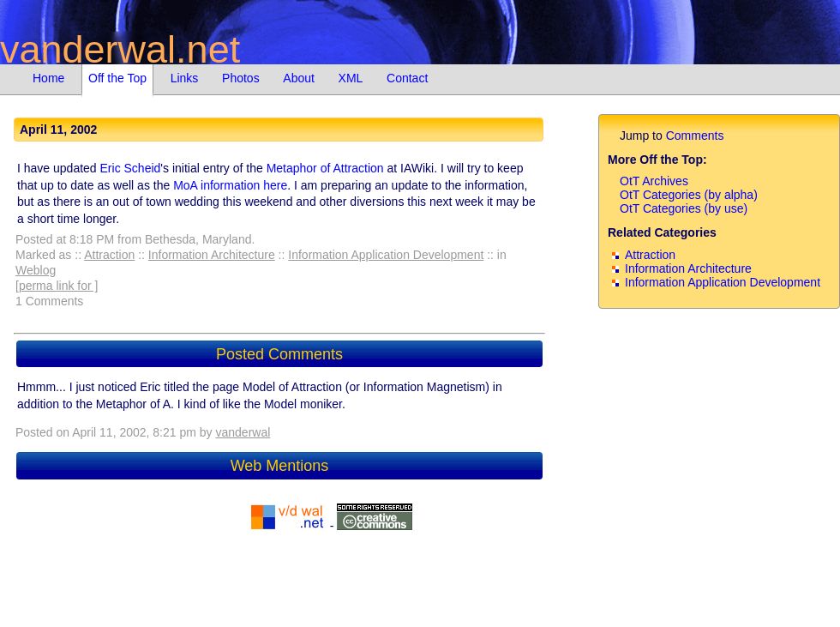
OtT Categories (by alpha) (689, 195)
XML (351, 78)
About (299, 78)
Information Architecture (212, 255)
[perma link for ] (57, 286)
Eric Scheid (131, 168)
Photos (241, 78)
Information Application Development (386, 255)
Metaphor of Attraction (325, 168)
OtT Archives (654, 181)
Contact (407, 78)
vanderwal (243, 432)
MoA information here (230, 185)
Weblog (36, 270)
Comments (695, 136)
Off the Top (117, 78)
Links (185, 78)
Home (48, 78)
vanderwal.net (120, 49)
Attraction (109, 255)
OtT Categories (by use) (684, 208)
